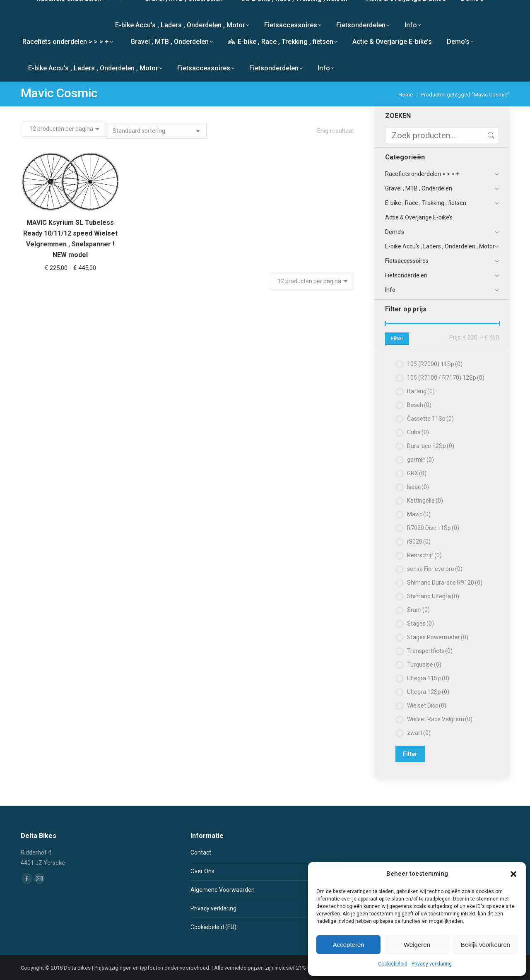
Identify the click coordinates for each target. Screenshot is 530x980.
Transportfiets (430, 651)
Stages (420, 624)
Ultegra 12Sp (428, 692)
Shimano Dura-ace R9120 (445, 583)
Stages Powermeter (438, 637)
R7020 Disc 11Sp (433, 528)
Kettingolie (425, 501)
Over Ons (202, 871)
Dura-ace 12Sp (431, 446)
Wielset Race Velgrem (440, 719)
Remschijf (424, 555)
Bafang (421, 391)
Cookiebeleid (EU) (213, 927)
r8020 (419, 542)
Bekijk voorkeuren (485, 945)
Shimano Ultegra (433, 596)
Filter (397, 339)
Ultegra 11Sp (428, 678)
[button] (513, 874)
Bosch (419, 405)
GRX (417, 473)
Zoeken (490, 135)
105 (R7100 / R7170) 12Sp (446, 378)
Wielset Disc (427, 706)
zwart (419, 733)
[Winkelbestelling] (156, 131)
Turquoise (424, 665)
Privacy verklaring (432, 964)
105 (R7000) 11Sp (435, 364)
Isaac (418, 487)
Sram (418, 610)
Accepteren (349, 945)
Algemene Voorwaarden (223, 890)
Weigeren (417, 945)
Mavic (419, 514)
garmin (420, 460)
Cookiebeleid (393, 964)
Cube (418, 432)
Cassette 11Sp (430, 419)
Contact (201, 852)
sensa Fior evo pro (435, 569)
